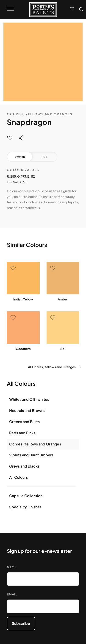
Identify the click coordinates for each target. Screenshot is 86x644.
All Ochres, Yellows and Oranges (52, 367)
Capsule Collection (26, 496)
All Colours (18, 477)
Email (12, 594)
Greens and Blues (24, 422)
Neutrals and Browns (27, 410)
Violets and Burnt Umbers (31, 455)
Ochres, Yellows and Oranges (40, 114)
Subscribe (21, 623)
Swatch (20, 157)
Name (12, 567)
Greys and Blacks (24, 466)
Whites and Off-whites (29, 399)
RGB (44, 157)
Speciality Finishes (25, 507)
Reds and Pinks (22, 433)
